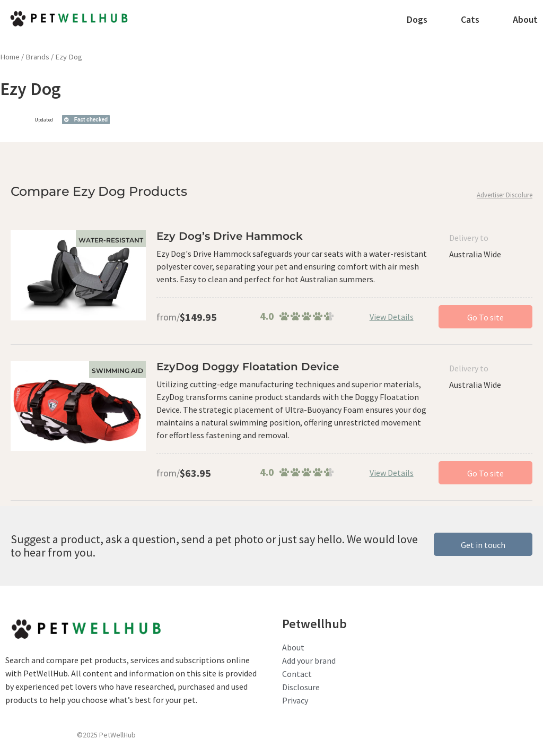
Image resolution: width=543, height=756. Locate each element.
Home (10, 57)
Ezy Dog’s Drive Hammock (230, 236)
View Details (392, 317)
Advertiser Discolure (505, 195)
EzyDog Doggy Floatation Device (248, 367)
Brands (37, 57)
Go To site (485, 317)
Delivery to (469, 238)
